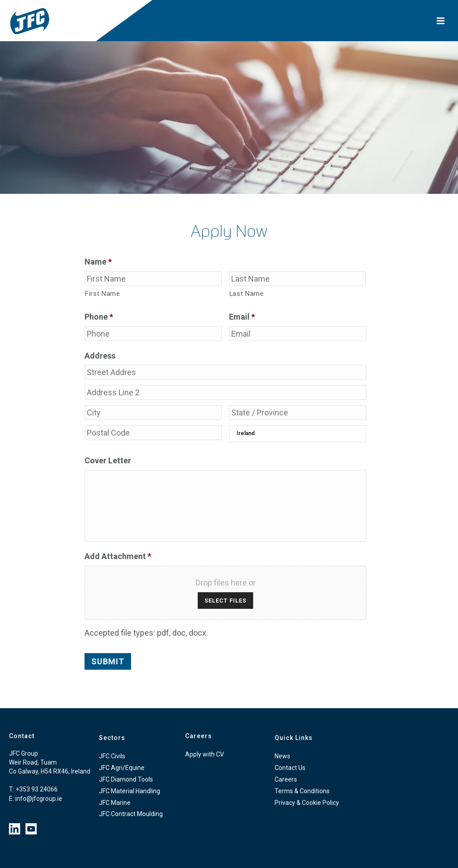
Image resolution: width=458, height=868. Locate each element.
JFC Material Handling (129, 791)
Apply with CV (205, 754)
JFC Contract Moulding (131, 814)
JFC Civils (112, 756)
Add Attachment (118, 556)
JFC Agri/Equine (122, 768)
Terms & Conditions (302, 791)
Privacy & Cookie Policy (307, 803)
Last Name (247, 294)
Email (242, 317)
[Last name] (298, 279)
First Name (103, 294)
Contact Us (290, 768)
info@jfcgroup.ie (39, 799)
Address (100, 356)
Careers (286, 779)
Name (98, 262)
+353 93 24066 (37, 789)
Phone (99, 317)
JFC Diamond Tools (126, 779)
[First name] (153, 279)
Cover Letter (108, 460)
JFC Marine (115, 803)
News (282, 756)
